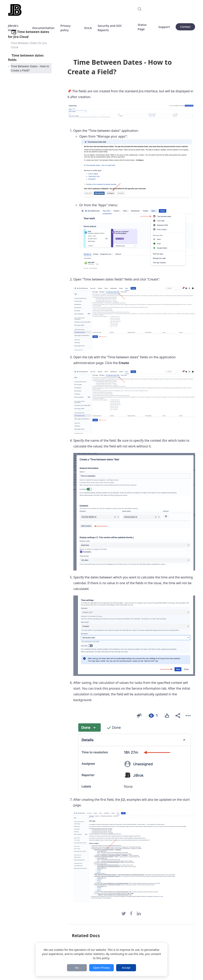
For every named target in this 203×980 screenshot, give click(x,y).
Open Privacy (101, 968)
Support (164, 27)
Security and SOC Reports (110, 28)
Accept (126, 968)
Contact (185, 27)
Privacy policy (66, 28)
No (77, 968)
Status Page (142, 27)
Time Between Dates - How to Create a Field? (30, 68)
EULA (88, 28)
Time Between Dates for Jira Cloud (29, 45)
